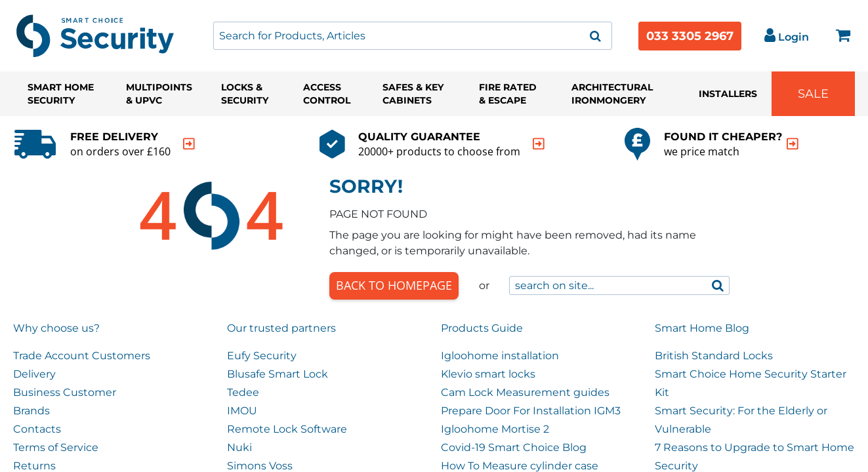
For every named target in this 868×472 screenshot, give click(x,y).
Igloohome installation (500, 356)
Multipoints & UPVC (159, 94)
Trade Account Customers (82, 356)
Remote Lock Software (287, 429)
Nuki (239, 447)
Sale (813, 94)
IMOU (242, 411)
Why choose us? (56, 328)
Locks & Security (245, 94)
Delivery (34, 374)
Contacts (37, 429)
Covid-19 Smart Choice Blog (514, 447)
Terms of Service (56, 447)
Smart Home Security (61, 94)
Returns (34, 466)
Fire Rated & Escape (508, 94)
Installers (728, 94)
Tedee (243, 392)
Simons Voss (260, 466)
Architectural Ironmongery (612, 94)
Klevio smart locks (488, 374)
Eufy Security (262, 356)
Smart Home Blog (702, 328)
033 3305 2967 (690, 36)
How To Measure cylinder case (520, 466)
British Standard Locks (714, 356)
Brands (31, 411)
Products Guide (482, 328)
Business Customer (65, 392)
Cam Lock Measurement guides (525, 392)
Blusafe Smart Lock (278, 374)
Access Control (327, 94)
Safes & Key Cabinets (413, 94)
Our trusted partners (281, 328)
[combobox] (413, 36)
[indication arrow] (189, 144)
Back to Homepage (394, 285)
